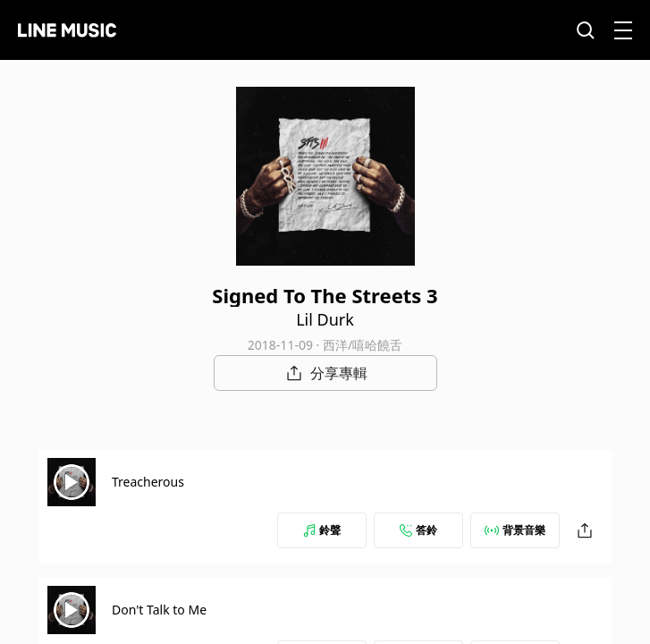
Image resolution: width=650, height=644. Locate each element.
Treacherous (148, 482)
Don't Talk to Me (159, 610)
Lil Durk (325, 319)
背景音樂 (515, 530)
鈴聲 (322, 530)
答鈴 (418, 530)
